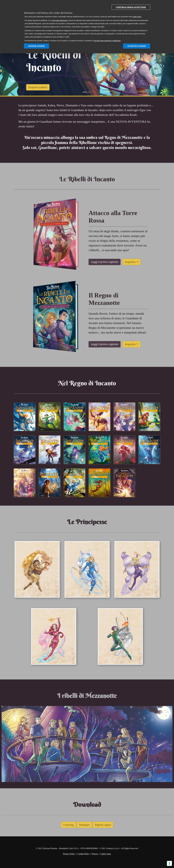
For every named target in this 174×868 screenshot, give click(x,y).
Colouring (68, 825)
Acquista (130, 262)
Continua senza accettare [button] (131, 7)
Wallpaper (84, 825)
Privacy (95, 854)
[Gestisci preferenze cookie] (169, 863)
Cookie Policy (84, 854)
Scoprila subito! (38, 87)
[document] (87, 23)
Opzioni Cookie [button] (36, 46)
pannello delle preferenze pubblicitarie (107, 41)
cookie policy (137, 17)
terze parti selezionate (60, 20)
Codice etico (106, 854)
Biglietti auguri (103, 825)
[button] (13, 61)
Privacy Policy (69, 854)
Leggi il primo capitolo (105, 262)
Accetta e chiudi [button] (137, 46)
